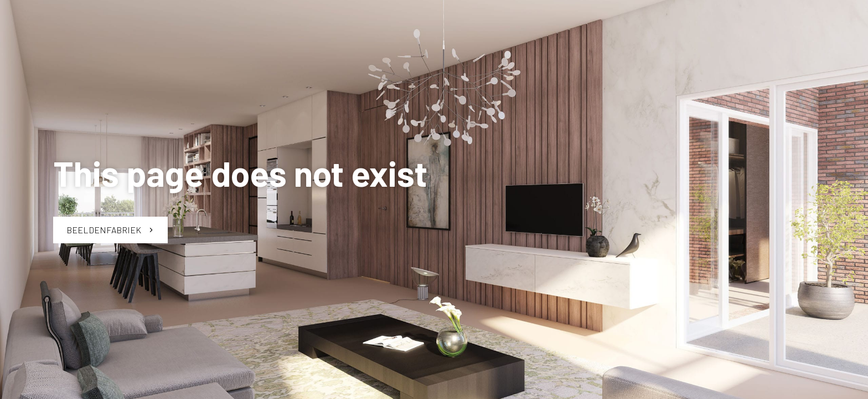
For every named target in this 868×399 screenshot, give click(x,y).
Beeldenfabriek (110, 230)
